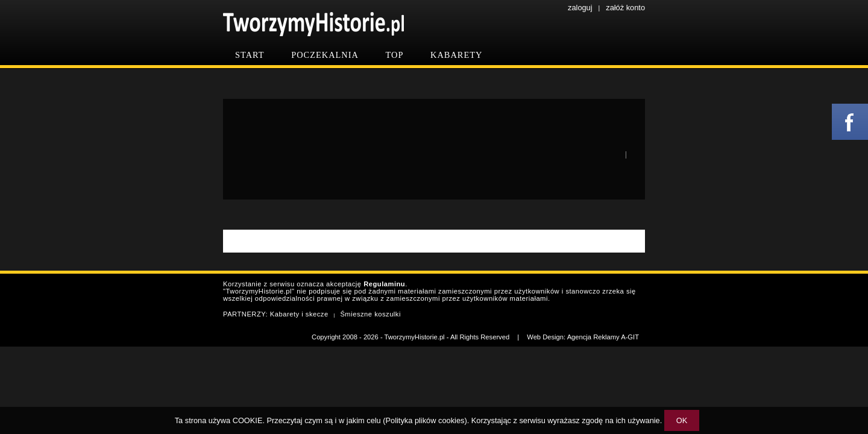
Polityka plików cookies (425, 420)
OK (682, 420)
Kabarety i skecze (299, 314)
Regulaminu (384, 284)
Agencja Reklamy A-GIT (603, 337)
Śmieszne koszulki (370, 314)
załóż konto (625, 8)
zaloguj (580, 8)
